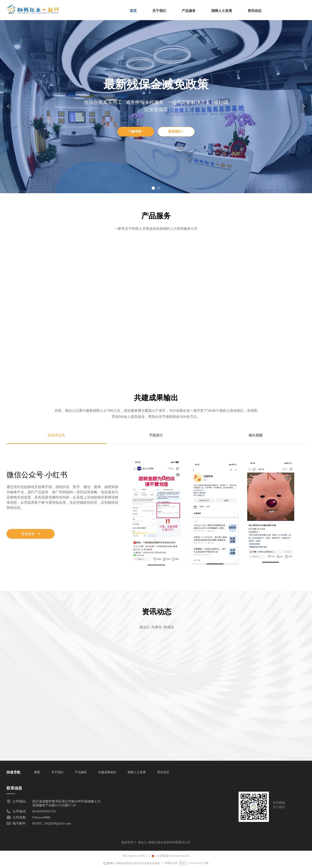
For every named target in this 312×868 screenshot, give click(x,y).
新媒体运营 (56, 435)
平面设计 (156, 435)
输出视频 (256, 435)
